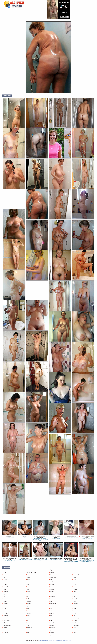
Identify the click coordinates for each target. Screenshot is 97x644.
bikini (4, 596)
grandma (28, 604)
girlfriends (29, 599)
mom (51, 587)
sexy (74, 584)
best (4, 589)
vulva (74, 628)
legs (51, 570)
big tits (5, 594)
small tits (75, 599)
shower (75, 589)
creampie (5, 630)
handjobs (29, 613)
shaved (75, 587)
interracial (29, 628)
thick (74, 608)
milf (51, 580)
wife (74, 632)
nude (51, 599)
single (74, 592)
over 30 (51, 613)
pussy (74, 570)
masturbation (53, 577)
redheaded (76, 575)
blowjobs (5, 604)
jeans (28, 630)
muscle (51, 589)
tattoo (74, 606)
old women (52, 606)
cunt (4, 635)
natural (51, 592)
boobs (4, 606)
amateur (5, 570)
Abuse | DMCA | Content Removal (47, 640)
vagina (75, 623)
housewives (29, 623)
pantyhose (52, 628)
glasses (28, 601)
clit (4, 623)
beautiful (5, 587)
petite (51, 630)
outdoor (51, 611)
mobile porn (52, 582)
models (51, 584)
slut (74, 596)
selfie (74, 580)
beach (4, 584)
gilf (27, 596)
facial (28, 584)
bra (4, 611)
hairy (28, 608)
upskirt (75, 620)
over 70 (51, 623)
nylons (51, 601)
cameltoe (5, 616)
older (51, 608)
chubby (5, 618)
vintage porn (76, 625)
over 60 (51, 620)
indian (28, 625)
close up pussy (7, 625)
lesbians (52, 572)
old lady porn (53, 604)
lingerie (51, 575)
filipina (28, 592)
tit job (74, 613)
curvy (28, 570)
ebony (28, 577)
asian (4, 575)
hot (27, 620)
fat (27, 587)
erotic (28, 580)
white (74, 630)
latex (27, 632)
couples (5, 628)
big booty (5, 592)
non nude (52, 596)
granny (28, 606)
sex (74, 582)
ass (4, 577)
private (51, 635)
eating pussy (29, 575)
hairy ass (28, 611)
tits (74, 616)
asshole (5, 580)
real (74, 572)
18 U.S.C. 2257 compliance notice (63, 640)
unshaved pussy (77, 618)
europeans (29, 582)
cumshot (5, 632)
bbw (4, 582)
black (4, 599)
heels (28, 616)
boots (4, 608)
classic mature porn (8, 620)
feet (27, 589)
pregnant (52, 632)
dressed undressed (31, 572)
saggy (74, 577)
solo (74, 601)
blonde (5, 601)
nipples (51, 594)
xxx (74, 635)
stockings (75, 604)
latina (28, 635)
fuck (27, 594)
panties (51, 625)
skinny (74, 594)
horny (28, 618)
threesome (75, 611)
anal (4, 572)
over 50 (51, 618)
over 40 (51, 616)
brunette (5, 613)
